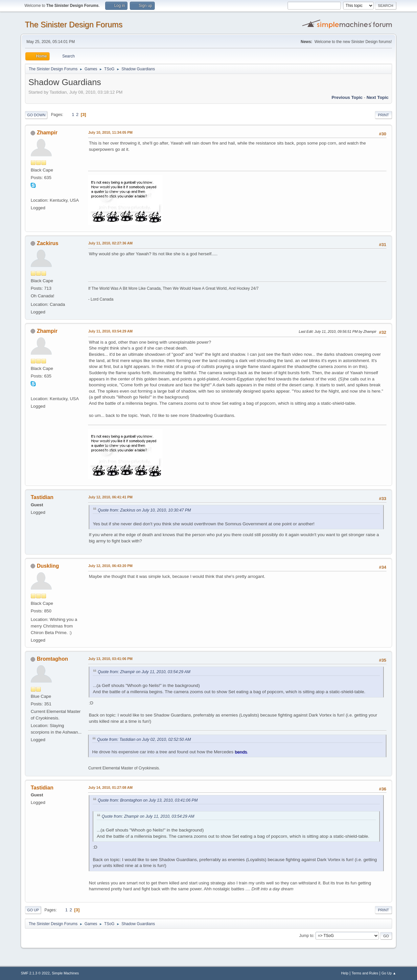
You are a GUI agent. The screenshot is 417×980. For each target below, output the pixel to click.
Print (383, 115)
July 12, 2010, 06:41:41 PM (110, 497)
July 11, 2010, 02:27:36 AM (110, 243)
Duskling (48, 566)
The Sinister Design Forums (73, 24)
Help (345, 973)
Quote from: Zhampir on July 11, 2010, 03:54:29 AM (144, 672)
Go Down (36, 115)
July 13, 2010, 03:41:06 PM (110, 659)
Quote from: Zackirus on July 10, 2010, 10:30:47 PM (144, 510)
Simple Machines (65, 973)
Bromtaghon (52, 659)
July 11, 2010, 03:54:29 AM (110, 331)
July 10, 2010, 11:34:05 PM (110, 132)
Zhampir (47, 133)
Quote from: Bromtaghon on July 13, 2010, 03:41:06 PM (148, 800)
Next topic (377, 97)
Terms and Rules (365, 973)
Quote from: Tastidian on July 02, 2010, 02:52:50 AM (144, 740)
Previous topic (347, 97)
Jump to (306, 936)
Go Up (33, 910)
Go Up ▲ (389, 973)
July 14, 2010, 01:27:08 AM (110, 787)
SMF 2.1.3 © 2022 (35, 973)
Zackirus (48, 243)
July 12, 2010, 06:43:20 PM (110, 566)
